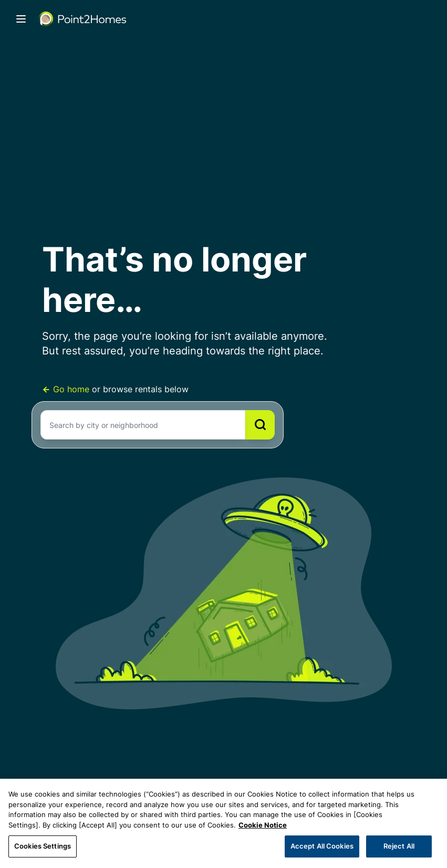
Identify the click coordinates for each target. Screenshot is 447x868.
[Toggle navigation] (21, 19)
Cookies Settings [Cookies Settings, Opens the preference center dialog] (43, 846)
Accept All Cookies (322, 846)
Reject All (399, 846)
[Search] (260, 425)
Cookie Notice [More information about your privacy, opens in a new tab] (263, 825)
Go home (67, 389)
